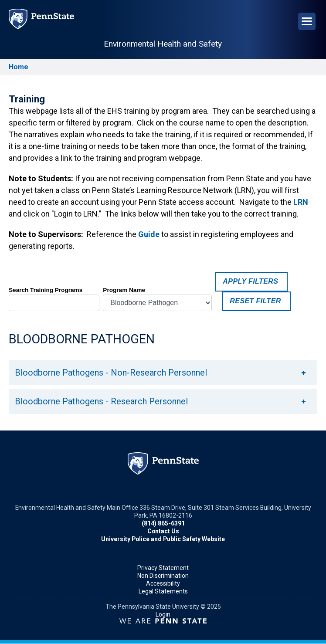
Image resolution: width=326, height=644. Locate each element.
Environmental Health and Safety (163, 44)
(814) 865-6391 (163, 523)
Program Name (124, 290)
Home (19, 67)
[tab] (163, 373)
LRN (301, 202)
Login (163, 614)
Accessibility (163, 583)
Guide (149, 234)
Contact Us (163, 531)
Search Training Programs (46, 290)
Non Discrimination (163, 576)
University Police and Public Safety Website (163, 539)
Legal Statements (163, 591)
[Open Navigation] (307, 21)
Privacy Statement (163, 568)
